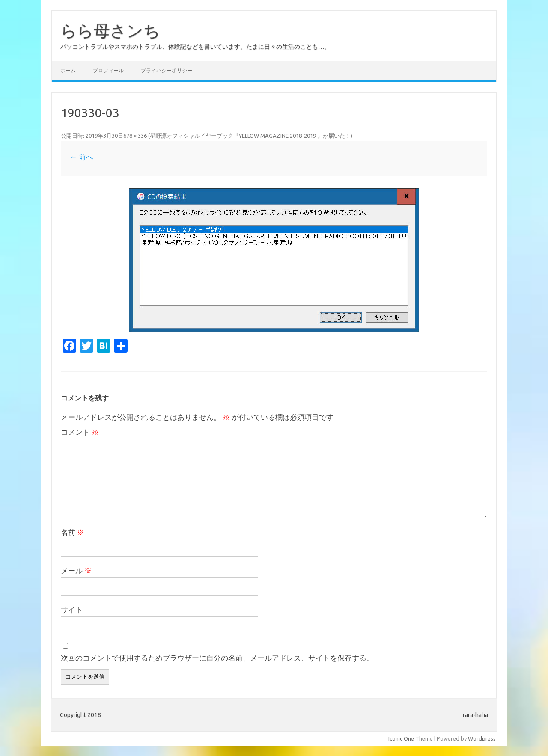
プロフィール (108, 70)
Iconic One (401, 738)
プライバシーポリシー (167, 70)
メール (76, 571)
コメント (80, 432)
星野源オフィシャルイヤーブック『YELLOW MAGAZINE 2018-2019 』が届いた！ (250, 136)
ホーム (68, 70)
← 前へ (82, 157)
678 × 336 (135, 136)
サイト (72, 609)
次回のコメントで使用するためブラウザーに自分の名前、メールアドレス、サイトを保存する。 (217, 658)
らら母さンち (110, 30)
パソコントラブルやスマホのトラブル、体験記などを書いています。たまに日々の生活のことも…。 (195, 47)
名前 (73, 532)
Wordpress (482, 738)
